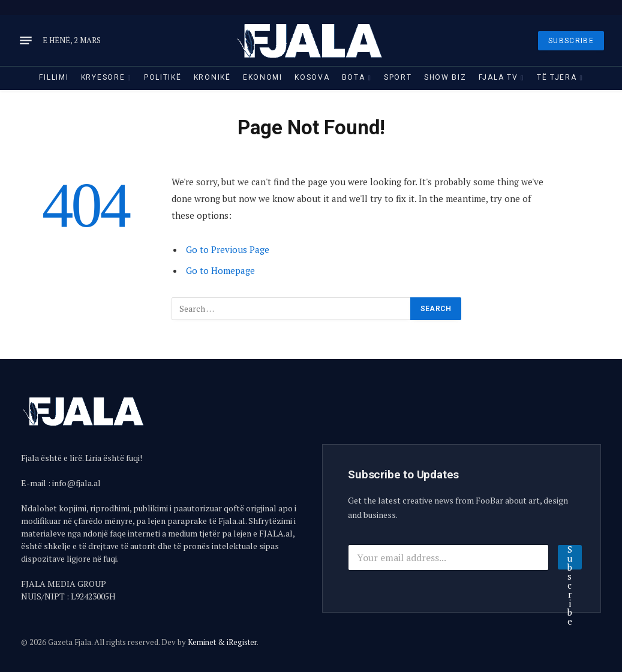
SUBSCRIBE (571, 41)
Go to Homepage (220, 270)
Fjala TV (498, 77)
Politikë (163, 77)
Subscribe (570, 557)
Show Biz (445, 77)
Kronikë (212, 77)
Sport (398, 77)
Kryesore (103, 77)
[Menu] (26, 41)
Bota (354, 77)
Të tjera (557, 77)
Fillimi (54, 77)
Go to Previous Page (228, 249)
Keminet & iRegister (222, 642)
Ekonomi (263, 77)
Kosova (312, 77)
